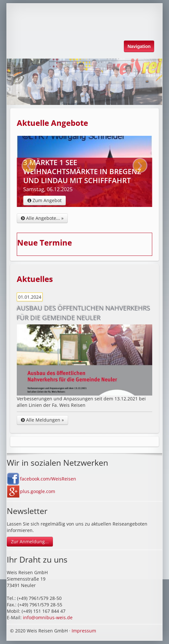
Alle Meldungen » (42, 420)
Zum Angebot (45, 200)
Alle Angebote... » (42, 218)
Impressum (84, 631)
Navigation (139, 46)
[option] (84, 82)
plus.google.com (38, 491)
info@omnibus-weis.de (48, 617)
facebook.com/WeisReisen (48, 479)
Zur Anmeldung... (30, 541)
